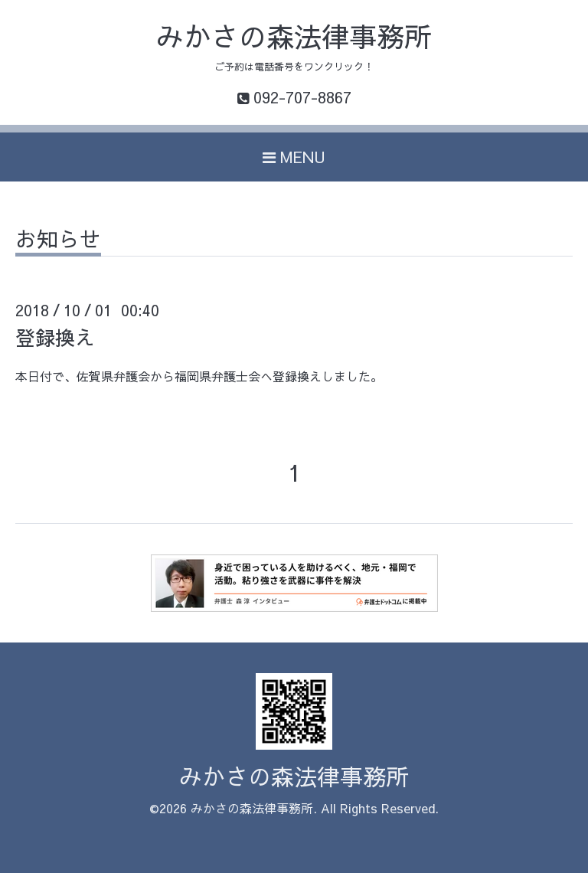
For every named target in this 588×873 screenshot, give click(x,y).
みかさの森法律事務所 (294, 36)
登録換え (55, 337)
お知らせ (58, 241)
